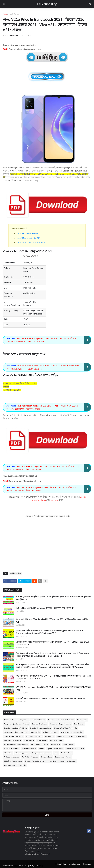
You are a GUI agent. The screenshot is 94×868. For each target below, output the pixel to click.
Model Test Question (11, 749)
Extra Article (50, 736)
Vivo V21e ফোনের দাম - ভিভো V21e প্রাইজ (31, 242)
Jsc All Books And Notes (39, 745)
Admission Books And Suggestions (16, 720)
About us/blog (75, 864)
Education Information (34, 736)
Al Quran (51, 720)
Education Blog (47, 4)
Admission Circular (38, 720)
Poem (56, 753)
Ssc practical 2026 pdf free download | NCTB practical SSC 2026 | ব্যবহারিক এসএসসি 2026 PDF (52, 621)
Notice (41, 749)
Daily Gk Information (51, 732)
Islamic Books (42, 740)
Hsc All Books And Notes (76, 736)
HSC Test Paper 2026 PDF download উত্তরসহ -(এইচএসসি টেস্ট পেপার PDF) (45, 608)
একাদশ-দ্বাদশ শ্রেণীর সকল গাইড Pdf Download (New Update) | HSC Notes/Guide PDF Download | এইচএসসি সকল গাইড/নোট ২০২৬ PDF (49, 632)
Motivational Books (29, 749)
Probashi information (11, 757)
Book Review (79, 724)
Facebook (41, 500)
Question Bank (46, 757)
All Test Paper (82, 720)
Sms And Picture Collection (35, 761)
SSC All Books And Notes (13, 761)
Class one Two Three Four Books (65, 728)
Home (5, 14)
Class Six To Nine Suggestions (40, 728)
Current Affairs (35, 732)
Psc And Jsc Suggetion (30, 757)
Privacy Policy (61, 864)
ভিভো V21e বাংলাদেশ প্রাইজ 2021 (28, 238)
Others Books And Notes (75, 749)
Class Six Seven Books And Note (15, 728)
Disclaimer (87, 864)
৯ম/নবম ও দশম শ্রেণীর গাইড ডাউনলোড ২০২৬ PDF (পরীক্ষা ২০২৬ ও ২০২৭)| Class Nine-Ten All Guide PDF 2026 (52, 643)
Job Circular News (56, 740)
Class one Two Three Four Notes (15, 732)
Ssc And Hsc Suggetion (68, 761)
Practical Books (67, 753)
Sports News (52, 761)
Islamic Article (29, 740)
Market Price (56, 745)
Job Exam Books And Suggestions (16, 745)
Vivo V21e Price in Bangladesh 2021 (28, 233)
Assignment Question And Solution (16, 724)
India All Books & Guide (12, 740)
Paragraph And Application (41, 753)
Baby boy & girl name (40, 724)
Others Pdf (8, 753)
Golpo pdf (61, 736)
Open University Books (55, 749)
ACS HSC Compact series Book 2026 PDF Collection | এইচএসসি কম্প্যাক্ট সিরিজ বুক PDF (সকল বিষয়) (53, 688)
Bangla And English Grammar (61, 724)
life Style (23, 765)
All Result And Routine (66, 720)
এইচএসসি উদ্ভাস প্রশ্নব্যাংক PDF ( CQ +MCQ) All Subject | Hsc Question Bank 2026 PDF (50, 698)
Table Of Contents (19, 228)
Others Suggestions (22, 753)
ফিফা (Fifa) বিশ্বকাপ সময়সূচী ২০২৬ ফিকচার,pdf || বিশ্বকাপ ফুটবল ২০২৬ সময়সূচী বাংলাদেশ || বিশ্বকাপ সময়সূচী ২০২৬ (53, 598)
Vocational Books (10, 765)
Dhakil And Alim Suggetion (13, 736)
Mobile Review (14, 14)
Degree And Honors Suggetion (72, 732)
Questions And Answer (63, 757)
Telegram (54, 500)
